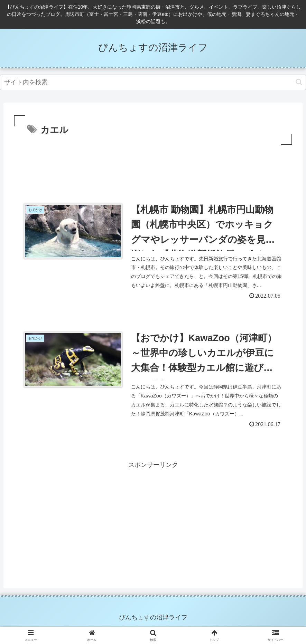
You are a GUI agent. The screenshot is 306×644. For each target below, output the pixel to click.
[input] (153, 82)
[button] (299, 82)
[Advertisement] (153, 166)
